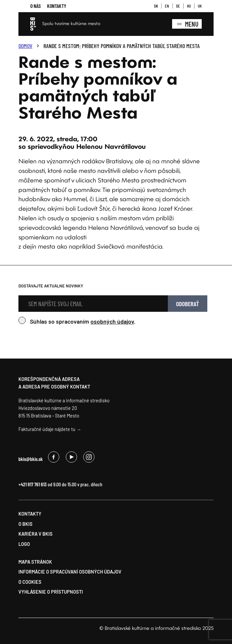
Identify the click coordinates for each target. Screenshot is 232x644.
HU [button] (189, 6)
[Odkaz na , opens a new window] (54, 460)
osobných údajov (112, 321)
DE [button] (178, 6)
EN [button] (167, 6)
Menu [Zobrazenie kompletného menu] (187, 24)
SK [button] (156, 6)
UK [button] (200, 6)
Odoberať (188, 304)
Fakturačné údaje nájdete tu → (50, 429)
